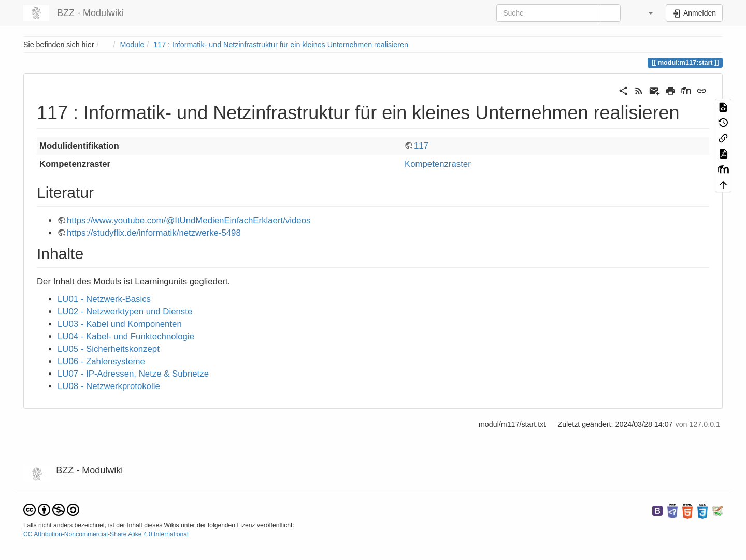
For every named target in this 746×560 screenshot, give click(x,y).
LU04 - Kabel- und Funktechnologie (126, 336)
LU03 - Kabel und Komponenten (120, 324)
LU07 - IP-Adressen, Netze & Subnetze (133, 374)
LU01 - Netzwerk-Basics (104, 299)
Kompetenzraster (438, 164)
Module (132, 45)
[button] (644, 13)
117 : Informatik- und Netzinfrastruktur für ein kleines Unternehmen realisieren (281, 45)
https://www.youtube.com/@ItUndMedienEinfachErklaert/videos (189, 220)
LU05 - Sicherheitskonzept (109, 349)
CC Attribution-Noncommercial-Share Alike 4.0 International (106, 534)
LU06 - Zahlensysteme (101, 361)
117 (421, 146)
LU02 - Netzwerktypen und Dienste (125, 312)
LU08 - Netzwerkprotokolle (109, 386)
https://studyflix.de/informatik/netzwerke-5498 (154, 233)
